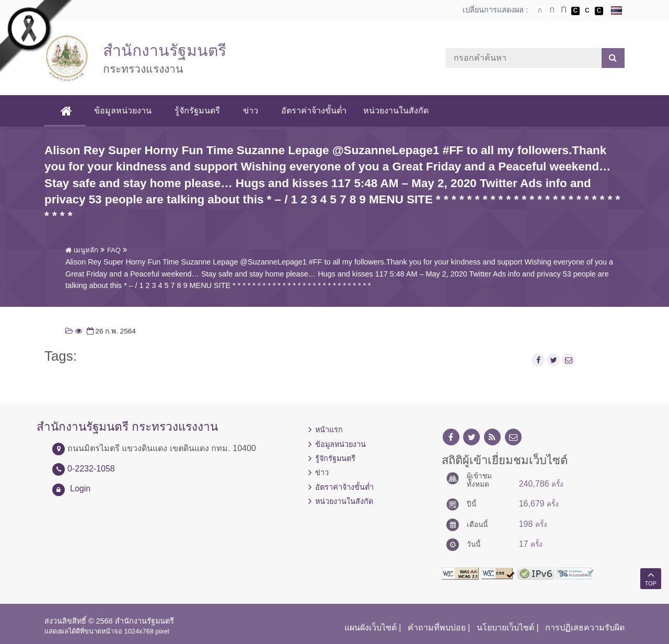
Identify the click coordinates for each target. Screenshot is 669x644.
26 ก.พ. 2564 (110, 331)
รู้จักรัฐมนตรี (197, 111)
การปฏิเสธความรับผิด (585, 628)
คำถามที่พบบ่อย (437, 628)
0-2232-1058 (91, 469)
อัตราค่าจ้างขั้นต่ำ (314, 111)
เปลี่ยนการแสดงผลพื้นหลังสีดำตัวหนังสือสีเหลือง (599, 11)
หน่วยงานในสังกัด (396, 111)
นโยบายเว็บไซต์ (505, 628)
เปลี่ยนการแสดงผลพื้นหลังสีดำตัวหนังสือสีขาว (575, 11)
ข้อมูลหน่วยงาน (123, 111)
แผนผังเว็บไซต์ (371, 628)
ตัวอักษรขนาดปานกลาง (552, 11)
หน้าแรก (329, 430)
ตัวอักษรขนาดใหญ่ (563, 10)
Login (80, 488)
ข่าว (251, 111)
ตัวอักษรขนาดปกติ (540, 10)
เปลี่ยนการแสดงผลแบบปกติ (587, 11)
